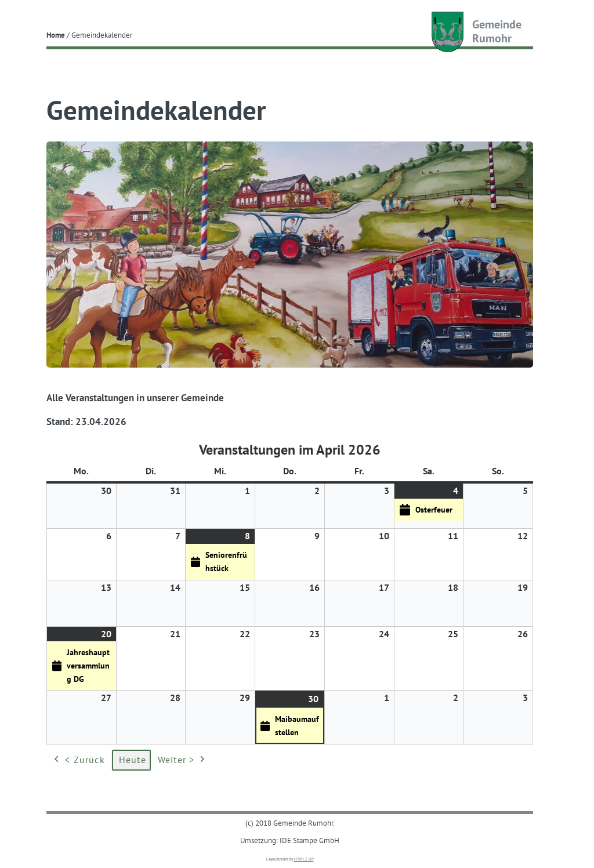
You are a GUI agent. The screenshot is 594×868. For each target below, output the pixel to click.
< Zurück (78, 760)
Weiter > (183, 760)
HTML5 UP (304, 859)
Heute (133, 760)
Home (56, 35)
